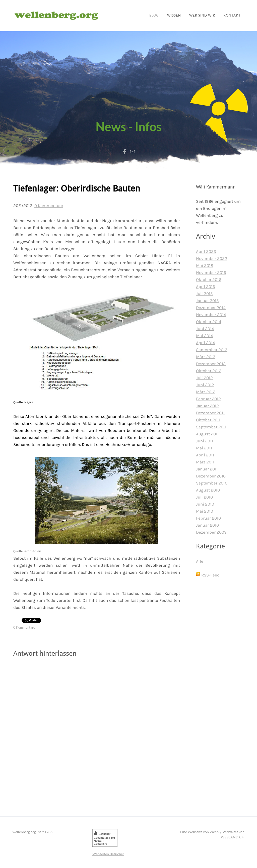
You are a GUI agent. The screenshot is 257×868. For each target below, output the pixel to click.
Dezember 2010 (211, 476)
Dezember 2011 (210, 413)
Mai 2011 (204, 448)
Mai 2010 (205, 511)
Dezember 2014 (211, 308)
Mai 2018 (205, 265)
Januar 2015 (207, 301)
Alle (200, 561)
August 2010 (208, 490)
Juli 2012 (204, 378)
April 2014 (206, 343)
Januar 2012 (207, 406)
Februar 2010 (208, 518)
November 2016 (211, 272)
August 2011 (207, 434)
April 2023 (206, 251)
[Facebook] (125, 151)
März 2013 (206, 357)
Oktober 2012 (209, 371)
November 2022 (212, 258)
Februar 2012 (208, 399)
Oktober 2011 (208, 420)
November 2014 (211, 315)
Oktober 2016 (209, 279)
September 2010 (212, 483)
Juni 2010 (205, 504)
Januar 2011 (207, 469)
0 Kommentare (49, 206)
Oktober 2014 (209, 322)
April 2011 (205, 455)
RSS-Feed (210, 575)
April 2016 (206, 286)
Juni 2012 (205, 385)
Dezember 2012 (211, 364)
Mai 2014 (205, 336)
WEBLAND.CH (233, 837)
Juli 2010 (204, 497)
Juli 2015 (204, 294)
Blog (154, 15)
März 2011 (205, 462)
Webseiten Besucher (108, 854)
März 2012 (206, 392)
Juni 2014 (205, 329)
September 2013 (212, 350)
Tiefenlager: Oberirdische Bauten (77, 189)
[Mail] (132, 151)
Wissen (174, 15)
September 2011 (211, 427)
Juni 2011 (205, 441)
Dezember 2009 (211, 532)
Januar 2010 (207, 525)
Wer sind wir (202, 15)
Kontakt (232, 15)
